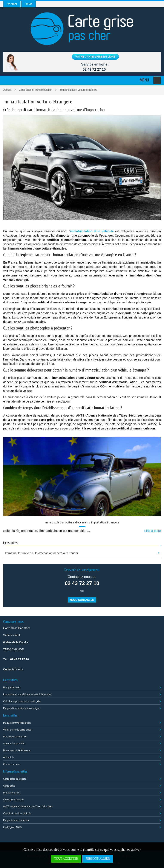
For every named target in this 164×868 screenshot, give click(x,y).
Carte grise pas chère (15, 779)
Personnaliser (98, 859)
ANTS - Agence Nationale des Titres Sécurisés (28, 806)
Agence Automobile (14, 743)
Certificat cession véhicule (17, 813)
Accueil (7, 90)
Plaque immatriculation (16, 820)
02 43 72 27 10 (94, 69)
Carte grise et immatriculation (35, 90)
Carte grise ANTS (12, 827)
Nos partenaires (12, 687)
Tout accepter (66, 859)
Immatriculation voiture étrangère (78, 90)
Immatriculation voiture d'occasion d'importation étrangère (82, 522)
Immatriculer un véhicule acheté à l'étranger (27, 694)
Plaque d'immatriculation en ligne (22, 708)
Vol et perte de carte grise (17, 730)
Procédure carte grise (15, 736)
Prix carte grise (11, 792)
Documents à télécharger (17, 750)
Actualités (9, 757)
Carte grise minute (13, 799)
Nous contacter (82, 600)
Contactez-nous (13, 669)
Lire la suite (153, 531)
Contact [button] (12, 4)
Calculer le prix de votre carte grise (22, 701)
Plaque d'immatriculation (17, 723)
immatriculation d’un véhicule (92, 231)
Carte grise (9, 786)
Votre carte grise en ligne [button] (95, 57)
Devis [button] (28, 4)
